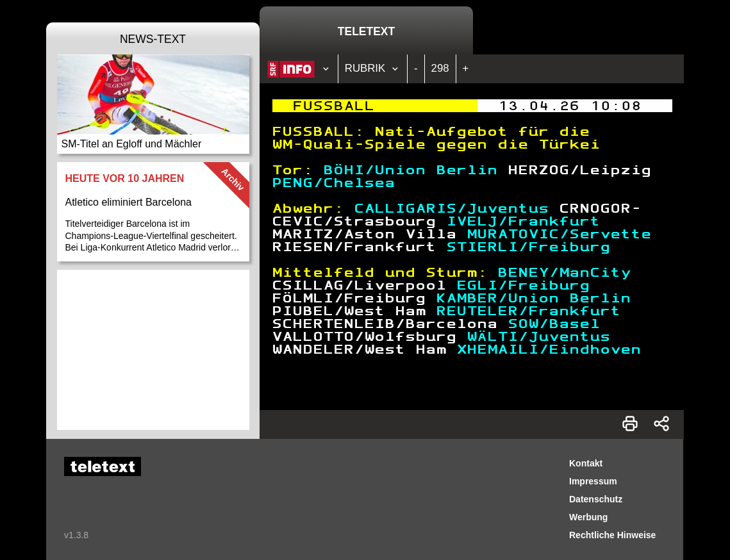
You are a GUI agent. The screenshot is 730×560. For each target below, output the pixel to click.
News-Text (153, 39)
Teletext (366, 31)
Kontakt (586, 463)
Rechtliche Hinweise (612, 535)
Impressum (593, 481)
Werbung (588, 517)
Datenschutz (596, 499)
